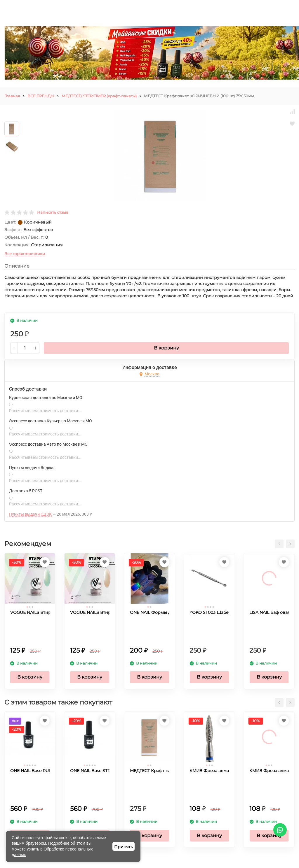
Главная (12, 96)
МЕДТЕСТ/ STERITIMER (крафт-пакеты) (99, 96)
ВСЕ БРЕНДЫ (41, 96)
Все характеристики (25, 254)
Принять (124, 847)
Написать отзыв (53, 212)
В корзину (166, 348)
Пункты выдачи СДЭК (30, 514)
